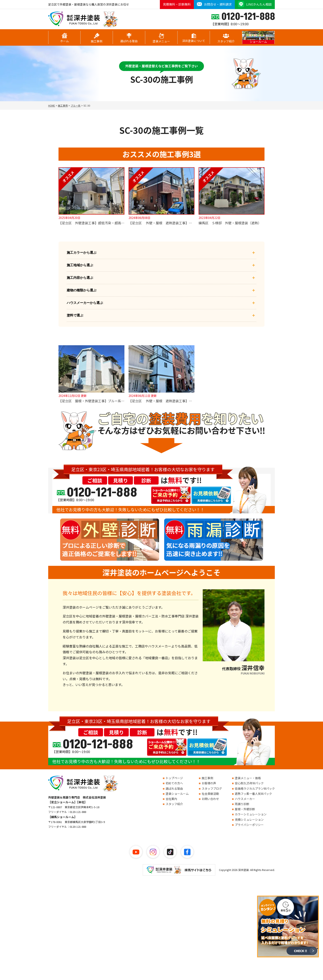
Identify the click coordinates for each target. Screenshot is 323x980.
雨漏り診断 (242, 804)
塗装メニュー (161, 38)
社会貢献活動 (210, 794)
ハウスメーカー (245, 799)
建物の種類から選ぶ (161, 290)
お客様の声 (209, 783)
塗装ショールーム (177, 794)
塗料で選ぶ (161, 315)
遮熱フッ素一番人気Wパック (253, 794)
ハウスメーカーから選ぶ (161, 303)
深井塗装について (194, 38)
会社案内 (171, 799)
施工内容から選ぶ (161, 278)
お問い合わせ (210, 799)
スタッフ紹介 (226, 38)
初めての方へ (174, 783)
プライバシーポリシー (249, 825)
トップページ (174, 778)
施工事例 (97, 38)
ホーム (64, 38)
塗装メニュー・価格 (248, 778)
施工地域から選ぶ (161, 265)
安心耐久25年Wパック (249, 783)
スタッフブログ (212, 788)
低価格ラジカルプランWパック (255, 788)
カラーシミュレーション (251, 814)
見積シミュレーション (249, 820)
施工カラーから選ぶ (161, 253)
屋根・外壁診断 (245, 809)
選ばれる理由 (129, 38)
